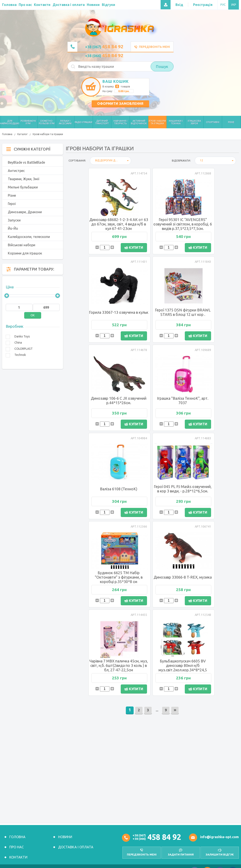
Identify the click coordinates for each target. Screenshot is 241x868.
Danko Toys (22, 336)
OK (33, 315)
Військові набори (22, 245)
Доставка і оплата (76, 843)
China (18, 343)
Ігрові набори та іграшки (48, 134)
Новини (65, 833)
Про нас (17, 843)
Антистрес (16, 171)
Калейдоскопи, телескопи (29, 237)
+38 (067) (104, 47)
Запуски (14, 220)
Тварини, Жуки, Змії (24, 179)
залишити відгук (220, 850)
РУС (223, 5)
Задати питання (181, 850)
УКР (234, 5)
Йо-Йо (13, 228)
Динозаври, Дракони (25, 212)
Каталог (22, 134)
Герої (12, 204)
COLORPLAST (24, 349)
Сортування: (77, 161)
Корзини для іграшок (25, 253)
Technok (20, 355)
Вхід (179, 5)
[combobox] (111, 161)
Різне (12, 195)
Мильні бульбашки (23, 187)
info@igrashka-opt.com (219, 833)
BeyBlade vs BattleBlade (26, 162)
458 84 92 (164, 833)
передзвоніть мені (142, 850)
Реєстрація (203, 5)
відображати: (181, 161)
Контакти (18, 853)
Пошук (162, 66)
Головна (7, 134)
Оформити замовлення (120, 104)
